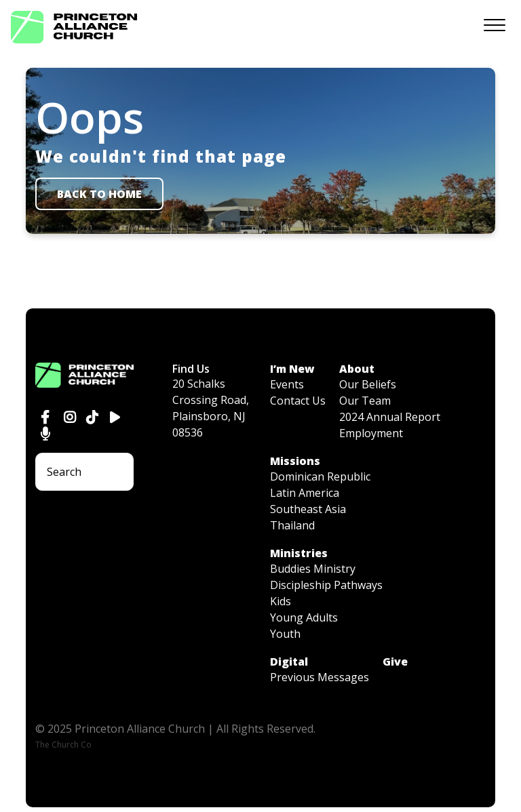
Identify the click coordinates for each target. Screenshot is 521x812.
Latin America (305, 493)
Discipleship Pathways (326, 585)
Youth (285, 634)
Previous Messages (320, 677)
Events (287, 384)
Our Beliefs (368, 384)
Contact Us (298, 401)
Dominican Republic (320, 476)
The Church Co (63, 745)
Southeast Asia (308, 509)
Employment (371, 433)
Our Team (365, 401)
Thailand (292, 525)
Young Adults (304, 617)
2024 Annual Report (390, 417)
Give (395, 662)
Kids (281, 601)
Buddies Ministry (313, 569)
